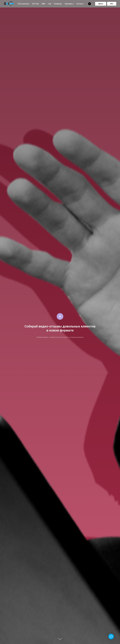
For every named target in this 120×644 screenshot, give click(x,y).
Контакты (80, 4)
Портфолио (58, 4)
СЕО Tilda (35, 4)
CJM (49, 4)
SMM (43, 4)
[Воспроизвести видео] (60, 316)
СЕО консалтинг (23, 4)
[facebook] (90, 4)
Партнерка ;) (69, 4)
